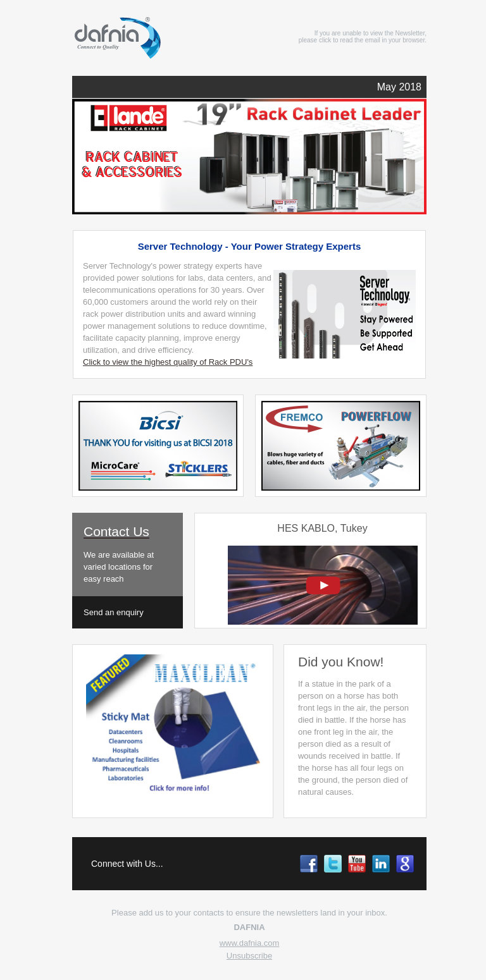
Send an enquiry (114, 612)
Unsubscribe (249, 956)
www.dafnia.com (250, 943)
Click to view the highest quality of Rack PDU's (168, 362)
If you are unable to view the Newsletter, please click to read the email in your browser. (363, 37)
